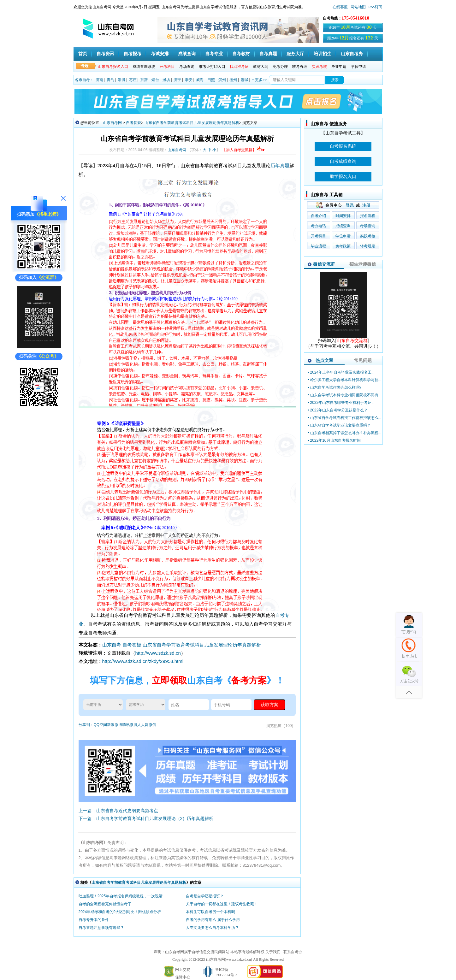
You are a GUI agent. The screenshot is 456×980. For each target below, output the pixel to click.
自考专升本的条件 (94, 920)
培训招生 (323, 54)
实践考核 (368, 236)
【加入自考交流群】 (243, 150)
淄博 (121, 80)
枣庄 (133, 80)
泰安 (189, 80)
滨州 (222, 80)
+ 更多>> (259, 80)
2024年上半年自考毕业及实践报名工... (343, 372)
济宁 (177, 80)
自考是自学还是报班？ (205, 896)
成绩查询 (187, 54)
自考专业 (214, 54)
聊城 (245, 80)
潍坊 (166, 80)
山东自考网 (112, 123)
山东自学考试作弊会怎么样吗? (336, 387)
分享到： (86, 725)
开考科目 (318, 236)
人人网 (143, 725)
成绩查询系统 (144, 67)
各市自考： (84, 80)
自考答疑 (133, 123)
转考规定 (368, 246)
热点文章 (324, 360)
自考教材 (241, 54)
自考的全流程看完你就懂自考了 (105, 904)
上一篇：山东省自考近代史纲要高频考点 (118, 811)
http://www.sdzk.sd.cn (158, 653)
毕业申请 (339, 67)
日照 (211, 80)
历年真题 (280, 165)
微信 (152, 725)
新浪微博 (115, 725)
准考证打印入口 (212, 67)
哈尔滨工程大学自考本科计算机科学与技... (346, 380)
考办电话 (318, 226)
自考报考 (133, 54)
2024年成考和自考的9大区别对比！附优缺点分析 (120, 912)
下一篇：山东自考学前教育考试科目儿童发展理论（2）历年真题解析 (146, 818)
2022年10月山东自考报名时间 (335, 440)
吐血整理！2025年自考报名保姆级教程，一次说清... (122, 896)
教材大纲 (261, 67)
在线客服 (340, 7)
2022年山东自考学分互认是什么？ (339, 410)
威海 (200, 80)
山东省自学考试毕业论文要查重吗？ (341, 425)
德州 (233, 80)
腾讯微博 (130, 725)
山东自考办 (352, 54)
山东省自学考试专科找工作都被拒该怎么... (346, 418)
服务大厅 (295, 54)
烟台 (155, 80)
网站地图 (358, 7)
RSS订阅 (375, 7)
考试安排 (160, 54)
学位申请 (358, 67)
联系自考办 (293, 952)
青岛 (110, 80)
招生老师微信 (363, 264)
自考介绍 (318, 216)
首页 (83, 54)
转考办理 (300, 67)
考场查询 (187, 67)
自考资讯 (105, 54)
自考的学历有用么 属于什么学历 (213, 920)
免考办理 (280, 67)
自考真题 (268, 54)
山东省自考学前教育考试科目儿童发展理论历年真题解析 (192, 123)
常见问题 (363, 360)
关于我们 (273, 952)
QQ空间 (101, 725)
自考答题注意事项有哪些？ (101, 928)
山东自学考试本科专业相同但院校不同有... (346, 395)
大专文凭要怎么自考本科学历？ (212, 928)
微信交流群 (324, 264)
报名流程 (368, 216)
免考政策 (343, 246)
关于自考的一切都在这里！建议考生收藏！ (222, 904)
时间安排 (343, 216)
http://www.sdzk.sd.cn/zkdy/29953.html (143, 661)
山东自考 (112, 645)
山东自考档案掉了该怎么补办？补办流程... (346, 433)
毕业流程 (318, 246)
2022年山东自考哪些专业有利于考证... (343, 403)
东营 (144, 80)
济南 (99, 80)
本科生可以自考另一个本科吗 (210, 912)
